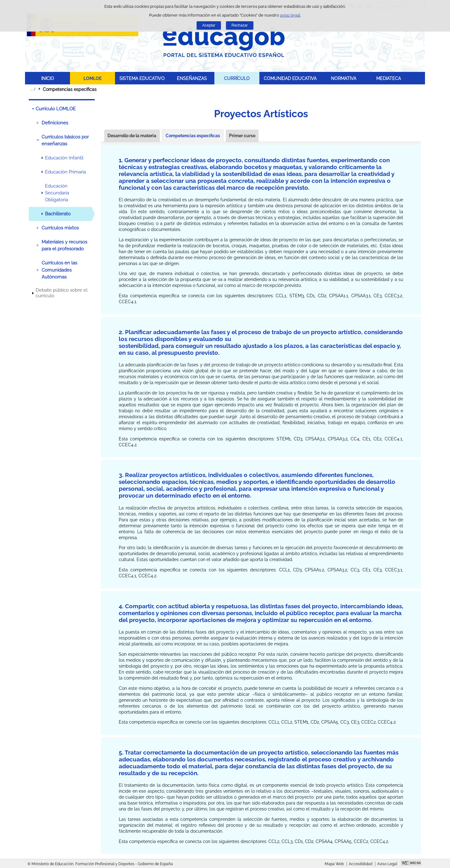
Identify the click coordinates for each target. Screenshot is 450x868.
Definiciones (55, 123)
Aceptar (209, 25)
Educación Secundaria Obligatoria (57, 193)
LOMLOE (92, 78)
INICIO (48, 78)
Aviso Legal (387, 864)
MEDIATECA (389, 78)
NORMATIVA (344, 78)
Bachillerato (58, 214)
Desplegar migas (33, 89)
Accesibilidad (360, 864)
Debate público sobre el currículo (62, 293)
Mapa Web (334, 864)
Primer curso (242, 136)
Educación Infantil (64, 158)
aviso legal (290, 15)
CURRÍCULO (237, 78)
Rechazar (240, 25)
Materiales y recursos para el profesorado (64, 245)
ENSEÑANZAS (192, 78)
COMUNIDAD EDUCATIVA (290, 78)
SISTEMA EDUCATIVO (142, 78)
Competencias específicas (193, 136)
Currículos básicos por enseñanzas (65, 140)
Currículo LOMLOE (56, 109)
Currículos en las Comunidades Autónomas (59, 270)
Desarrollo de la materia (132, 136)
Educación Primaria (65, 172)
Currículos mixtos (60, 228)
